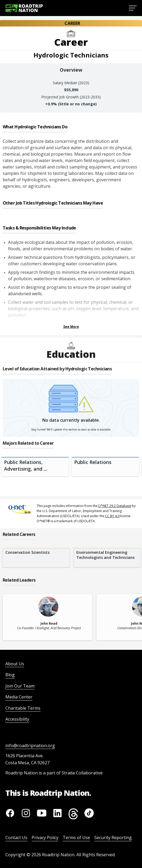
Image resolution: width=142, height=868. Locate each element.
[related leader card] (48, 617)
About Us (15, 664)
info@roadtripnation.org (30, 746)
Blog (10, 675)
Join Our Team (20, 686)
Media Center (19, 697)
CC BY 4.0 (112, 516)
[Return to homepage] (24, 8)
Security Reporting (113, 838)
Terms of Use (76, 838)
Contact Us (16, 838)
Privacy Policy (45, 838)
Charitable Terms (23, 708)
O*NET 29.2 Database (115, 506)
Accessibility (17, 719)
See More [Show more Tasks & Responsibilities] (71, 327)
